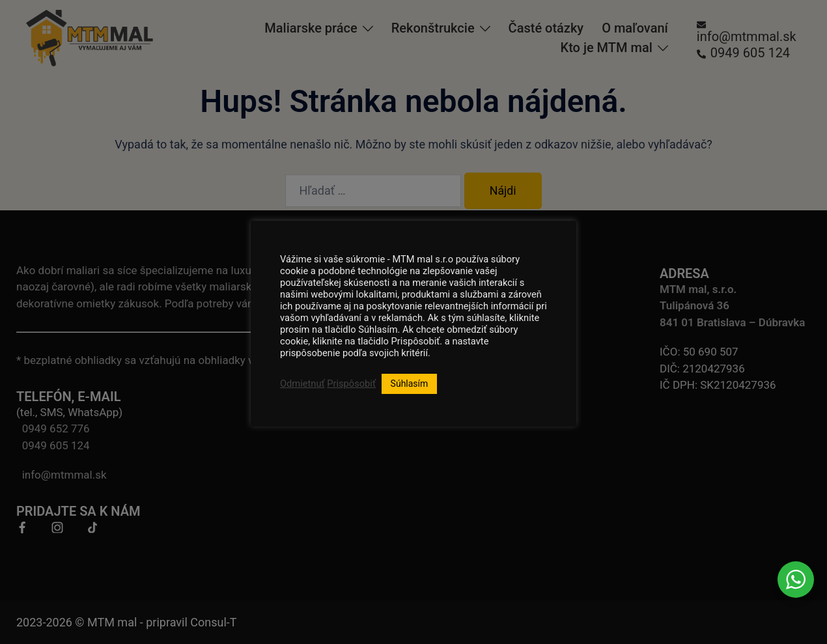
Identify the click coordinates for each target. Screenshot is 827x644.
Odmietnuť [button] (302, 384)
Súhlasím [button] (410, 384)
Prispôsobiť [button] (351, 384)
